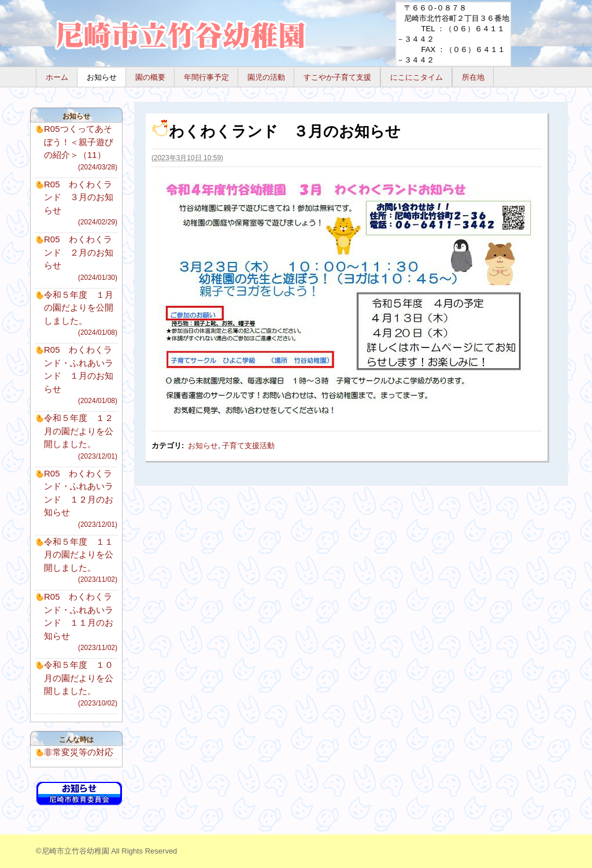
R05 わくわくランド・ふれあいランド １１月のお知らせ (81, 622)
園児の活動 (266, 77)
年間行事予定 (206, 77)
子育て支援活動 (248, 446)
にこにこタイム (417, 77)
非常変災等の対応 (79, 752)
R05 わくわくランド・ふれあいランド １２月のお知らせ (81, 499)
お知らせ (102, 77)
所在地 (473, 77)
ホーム (57, 77)
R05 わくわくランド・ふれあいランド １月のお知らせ (81, 375)
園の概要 (150, 77)
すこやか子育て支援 (337, 77)
